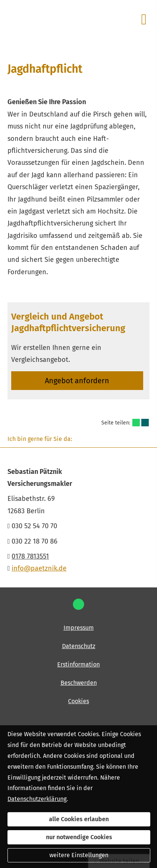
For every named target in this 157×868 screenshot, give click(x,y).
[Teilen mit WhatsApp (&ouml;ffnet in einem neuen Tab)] (136, 423)
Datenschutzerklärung (37, 799)
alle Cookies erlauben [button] (79, 819)
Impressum (79, 628)
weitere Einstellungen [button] (79, 855)
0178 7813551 (30, 556)
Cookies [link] (78, 701)
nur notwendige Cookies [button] (79, 837)
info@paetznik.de (39, 568)
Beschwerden (79, 683)
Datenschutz (79, 646)
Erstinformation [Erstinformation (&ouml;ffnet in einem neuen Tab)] (78, 664)
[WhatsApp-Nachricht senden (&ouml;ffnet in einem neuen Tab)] (78, 604)
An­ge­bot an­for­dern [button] (77, 381)
